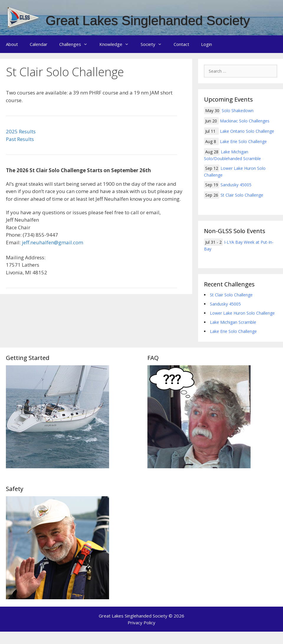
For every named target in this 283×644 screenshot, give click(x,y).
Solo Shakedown (238, 111)
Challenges (76, 44)
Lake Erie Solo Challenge (243, 141)
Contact (181, 44)
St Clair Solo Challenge (242, 195)
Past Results (20, 139)
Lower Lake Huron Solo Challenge (242, 313)
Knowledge (117, 44)
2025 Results (21, 131)
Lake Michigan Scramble (233, 322)
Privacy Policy (141, 623)
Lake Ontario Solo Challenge (247, 131)
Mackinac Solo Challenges (245, 121)
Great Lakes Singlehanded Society (148, 20)
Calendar (39, 44)
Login (207, 44)
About (12, 44)
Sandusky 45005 (236, 185)
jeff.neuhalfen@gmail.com (52, 242)
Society (154, 44)
